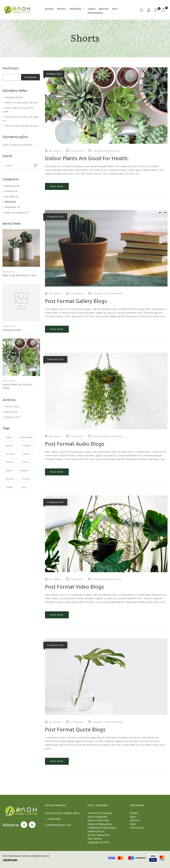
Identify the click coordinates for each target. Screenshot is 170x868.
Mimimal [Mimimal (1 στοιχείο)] (10, 479)
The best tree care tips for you (21, 126)
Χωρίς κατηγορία (15, 212)
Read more (57, 186)
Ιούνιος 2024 (12, 406)
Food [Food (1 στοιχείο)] (25, 462)
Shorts (8, 202)
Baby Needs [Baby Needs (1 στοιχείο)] (27, 437)
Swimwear (10, 207)
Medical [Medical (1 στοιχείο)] (24, 470)
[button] (165, 10)
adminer (57, 151)
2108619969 (54, 819)
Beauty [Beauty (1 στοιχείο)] (9, 446)
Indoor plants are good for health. (87, 158)
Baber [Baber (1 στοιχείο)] (9, 437)
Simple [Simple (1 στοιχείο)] (9, 487)
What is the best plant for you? (21, 103)
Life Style (10, 196)
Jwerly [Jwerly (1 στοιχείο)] (9, 470)
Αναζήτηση (10, 68)
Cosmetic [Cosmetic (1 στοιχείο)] (26, 446)
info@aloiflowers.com (59, 825)
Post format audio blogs (75, 444)
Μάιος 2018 (11, 412)
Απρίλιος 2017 (13, 417)
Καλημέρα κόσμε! (14, 97)
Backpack (10, 186)
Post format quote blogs (75, 729)
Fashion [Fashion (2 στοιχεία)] (10, 462)
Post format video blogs (74, 587)
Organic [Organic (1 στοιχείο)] (27, 479)
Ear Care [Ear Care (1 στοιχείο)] (10, 454)
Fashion (9, 191)
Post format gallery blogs (76, 301)
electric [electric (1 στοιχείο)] (26, 454)
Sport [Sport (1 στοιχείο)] (24, 487)
